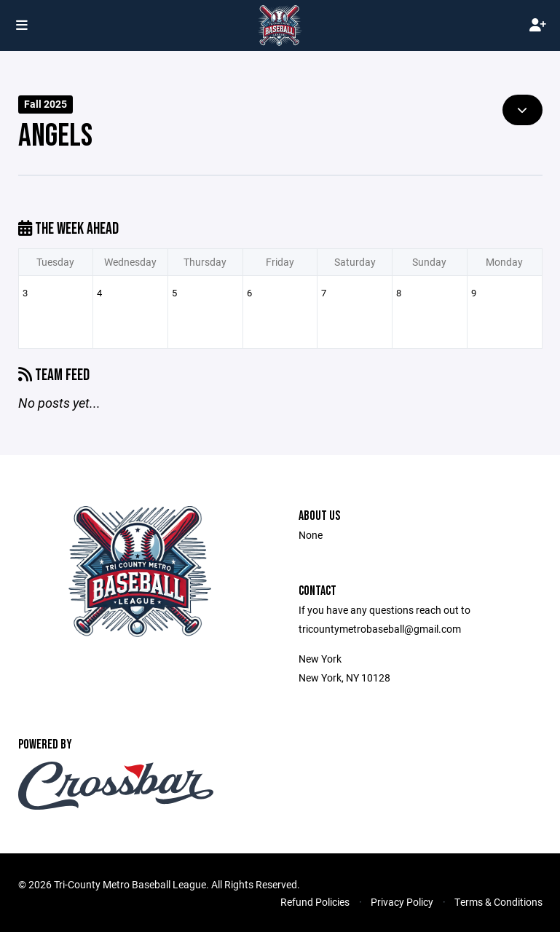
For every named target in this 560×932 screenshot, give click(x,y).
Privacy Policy (402, 902)
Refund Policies (315, 902)
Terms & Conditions (498, 902)
